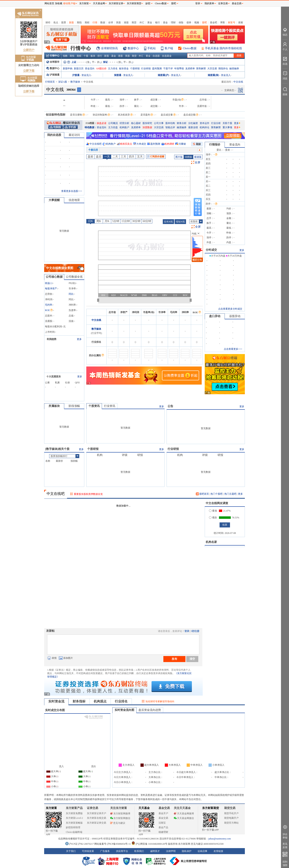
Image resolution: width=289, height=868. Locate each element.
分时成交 (211, 250)
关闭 (40, 11)
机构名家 (211, 542)
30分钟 (136, 221)
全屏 (197, 162)
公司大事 (159, 123)
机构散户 (124, 127)
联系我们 (139, 851)
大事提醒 (54, 200)
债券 (189, 23)
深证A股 (63, 82)
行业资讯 (110, 406)
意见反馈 (285, 846)
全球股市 (53, 62)
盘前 (91, 157)
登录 (187, 631)
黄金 (150, 23)
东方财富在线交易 (97, 818)
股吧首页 (202, 494)
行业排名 (121, 701)
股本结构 (170, 123)
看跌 (213, 518)
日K (91, 221)
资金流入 (86, 75)
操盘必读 (102, 123)
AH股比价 (101, 69)
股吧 (205, 23)
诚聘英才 (155, 851)
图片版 (179, 157)
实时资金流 (56, 701)
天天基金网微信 (184, 818)
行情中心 (53, 56)
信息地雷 (74, 200)
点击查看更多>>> (233, 349)
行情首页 (50, 82)
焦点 (56, 23)
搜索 (241, 23)
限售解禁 (201, 69)
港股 (126, 23)
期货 (134, 23)
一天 (107, 157)
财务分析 (182, 123)
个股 (86, 56)
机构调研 (169, 144)
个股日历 (93, 150)
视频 (197, 23)
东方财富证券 (116, 3)
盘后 (99, 157)
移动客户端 (69, 3)
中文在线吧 (96, 144)
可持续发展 (88, 851)
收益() (49, 283)
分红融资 (193, 123)
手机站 (152, 48)
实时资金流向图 (124, 710)
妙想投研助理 (73, 827)
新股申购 (68, 69)
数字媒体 (75, 82)
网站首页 (49, 3)
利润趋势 (52, 339)
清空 (192, 659)
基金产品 (163, 827)
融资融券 (234, 69)
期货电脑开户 (231, 818)
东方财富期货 (211, 808)
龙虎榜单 (190, 69)
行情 (95, 23)
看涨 (213, 511)
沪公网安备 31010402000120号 (149, 844)
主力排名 (113, 69)
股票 (64, 23)
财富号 (232, 23)
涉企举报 (285, 836)
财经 (48, 23)
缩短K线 (180, 222)
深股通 (118, 75)
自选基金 (167, 56)
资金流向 (90, 69)
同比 (71, 294)
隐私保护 (187, 851)
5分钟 (116, 221)
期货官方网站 (231, 823)
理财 (173, 23)
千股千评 (168, 69)
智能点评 (170, 127)
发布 (174, 659)
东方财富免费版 (74, 813)
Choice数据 (190, 48)
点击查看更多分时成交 (230, 309)
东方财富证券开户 (97, 813)
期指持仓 (223, 69)
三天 (123, 157)
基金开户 (163, 813)
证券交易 (223, 3)
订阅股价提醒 (156, 157)
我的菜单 (209, 3)
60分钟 (147, 221)
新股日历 (79, 69)
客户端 (169, 48)
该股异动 (235, 316)
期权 (87, 23)
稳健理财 (163, 832)
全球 (111, 23)
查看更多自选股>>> (72, 191)
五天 (140, 157)
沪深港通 (53, 75)
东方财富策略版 (74, 823)
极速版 (198, 157)
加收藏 (59, 3)
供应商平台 (122, 851)
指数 (65, 56)
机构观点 (100, 701)
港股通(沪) (163, 75)
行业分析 (216, 123)
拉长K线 (168, 222)
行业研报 (146, 69)
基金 (165, 23)
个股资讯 (94, 406)
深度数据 (147, 127)
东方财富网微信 (120, 818)
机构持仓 (205, 127)
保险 (181, 23)
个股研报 (135, 69)
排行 (100, 56)
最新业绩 (193, 127)
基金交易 (163, 818)
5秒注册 (195, 631)
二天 (115, 157)
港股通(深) (213, 75)
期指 (79, 23)
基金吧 (214, 23)
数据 (103, 23)
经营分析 (124, 123)
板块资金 (124, 69)
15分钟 (126, 221)
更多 (237, 123)
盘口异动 (215, 316)
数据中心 (133, 48)
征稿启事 (203, 851)
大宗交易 (212, 69)
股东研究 (147, 123)
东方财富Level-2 (74, 818)
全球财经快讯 (109, 48)
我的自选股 (54, 135)
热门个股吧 (217, 494)
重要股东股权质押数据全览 (88, 494)
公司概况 (113, 123)
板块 (93, 56)
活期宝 (162, 823)
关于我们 (71, 851)
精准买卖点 (126, 144)
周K (99, 221)
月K (107, 221)
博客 (223, 23)
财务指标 (79, 701)
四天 (132, 157)
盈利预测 (157, 69)
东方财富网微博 (120, 814)
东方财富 (51, 808)
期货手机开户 (231, 813)
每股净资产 (51, 289)
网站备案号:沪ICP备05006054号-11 (113, 844)
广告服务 (105, 851)
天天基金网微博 (184, 814)
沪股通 (76, 75)
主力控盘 (113, 127)
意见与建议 (118, 823)
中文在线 (96, 320)
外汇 (142, 23)
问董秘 (182, 144)
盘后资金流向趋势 (150, 710)
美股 (118, 23)
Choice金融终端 (74, 832)
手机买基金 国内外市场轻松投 (224, 48)
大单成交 (141, 144)
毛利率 (49, 305)
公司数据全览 (74, 277)
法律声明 (171, 851)
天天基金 (144, 808)
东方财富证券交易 (97, 823)
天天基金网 (99, 3)
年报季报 (179, 69)
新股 (71, 23)
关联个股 (227, 123)
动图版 (188, 157)
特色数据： (91, 127)
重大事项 (227, 127)
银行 (158, 23)
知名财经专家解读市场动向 (160, 701)
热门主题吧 (230, 494)
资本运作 (205, 123)
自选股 (156, 56)
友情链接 (218, 851)
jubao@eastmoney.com (220, 839)
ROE (49, 310)
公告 (170, 406)
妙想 (148, 3)
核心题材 (136, 123)
